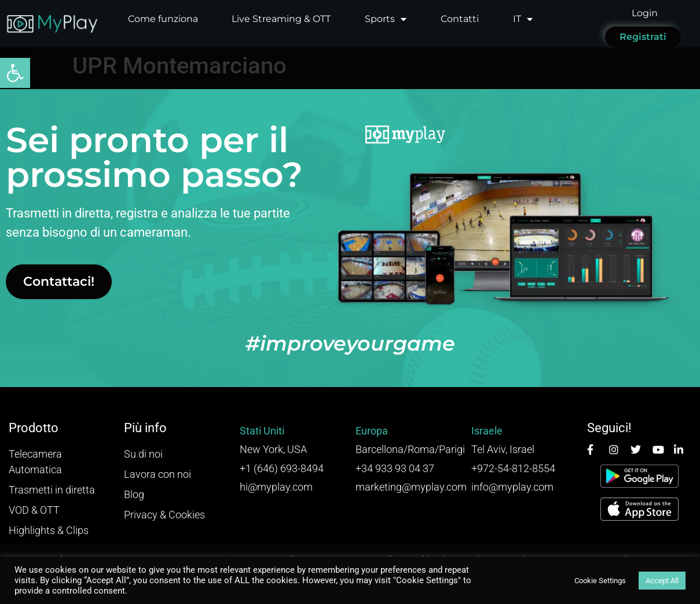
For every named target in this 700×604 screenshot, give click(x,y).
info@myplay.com (512, 487)
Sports (386, 19)
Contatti (460, 19)
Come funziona (163, 19)
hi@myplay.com (276, 487)
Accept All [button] (662, 581)
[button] (15, 73)
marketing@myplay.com (411, 487)
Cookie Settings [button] (600, 581)
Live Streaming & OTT (281, 19)
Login (645, 13)
